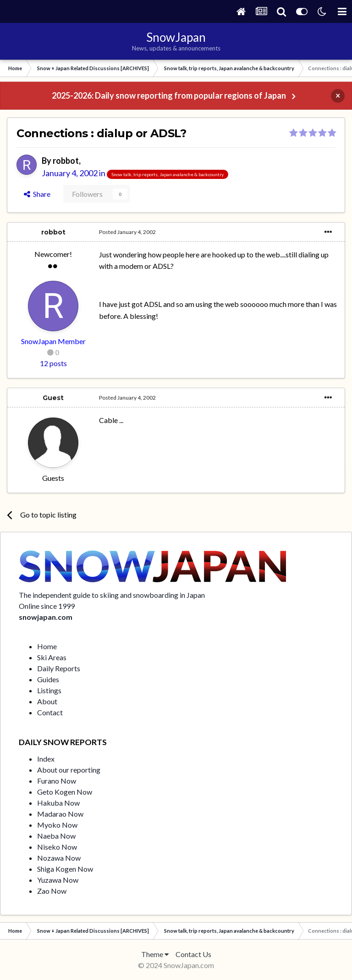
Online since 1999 (47, 606)
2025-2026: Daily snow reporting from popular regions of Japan (169, 95)
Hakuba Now (58, 803)
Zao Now (52, 891)
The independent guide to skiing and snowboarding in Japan (112, 595)
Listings (49, 690)
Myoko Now (57, 825)
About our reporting (69, 770)
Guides (48, 679)
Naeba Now (56, 836)
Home (47, 646)
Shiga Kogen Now (65, 869)
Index (46, 759)
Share (37, 194)
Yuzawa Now (58, 880)
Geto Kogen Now (65, 792)
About (47, 701)
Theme (155, 954)
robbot (66, 161)
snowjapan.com (46, 617)
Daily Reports (59, 668)
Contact (50, 712)
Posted (127, 232)
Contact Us (193, 954)
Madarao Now (60, 814)
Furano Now (57, 781)
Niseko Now (57, 847)
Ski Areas (52, 657)
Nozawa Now (59, 858)
